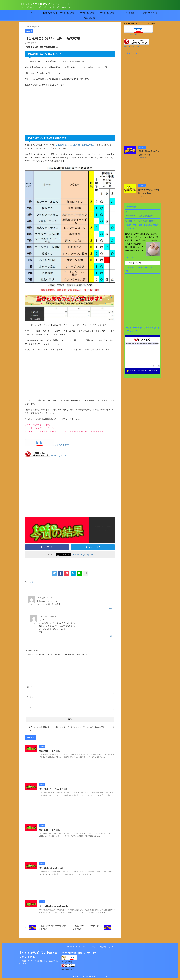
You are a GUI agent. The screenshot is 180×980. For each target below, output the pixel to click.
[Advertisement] (70, 110)
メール (30, 697)
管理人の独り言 (90, 18)
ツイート (129, 212)
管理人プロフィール (150, 13)
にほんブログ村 (62, 445)
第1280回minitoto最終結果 (52, 868)
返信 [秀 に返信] (110, 608)
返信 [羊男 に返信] (110, 636)
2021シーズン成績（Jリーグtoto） (90, 14)
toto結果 (30, 582)
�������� (154, 366)
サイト (29, 707)
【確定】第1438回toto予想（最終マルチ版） (76, 145)
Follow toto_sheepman (83, 555)
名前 (29, 687)
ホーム (30, 13)
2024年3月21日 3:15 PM (45, 598)
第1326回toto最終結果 (49, 830)
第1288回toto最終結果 (49, 751)
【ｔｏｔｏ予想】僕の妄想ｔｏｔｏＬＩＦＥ (45, 4)
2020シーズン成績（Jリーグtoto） (110, 14)
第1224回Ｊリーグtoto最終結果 (53, 789)
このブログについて (50, 13)
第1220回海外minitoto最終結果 (54, 906)
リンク (111, 947)
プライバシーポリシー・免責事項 (94, 947)
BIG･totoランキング (58, 456)
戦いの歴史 (130, 13)
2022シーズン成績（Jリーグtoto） (70, 14)
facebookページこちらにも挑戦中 (140, 216)
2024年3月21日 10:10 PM (48, 617)
